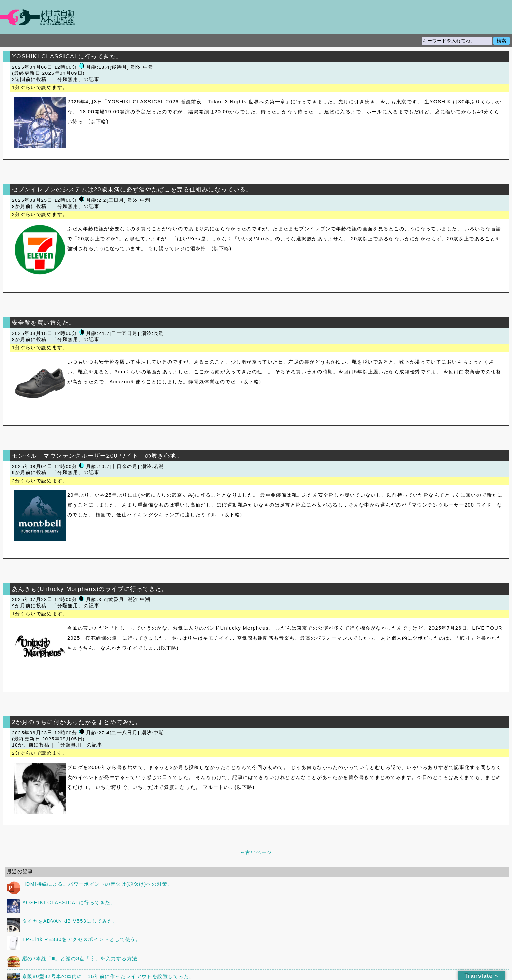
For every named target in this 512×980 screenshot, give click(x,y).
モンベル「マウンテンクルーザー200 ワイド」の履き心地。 (97, 456)
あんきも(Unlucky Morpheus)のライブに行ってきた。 (90, 589)
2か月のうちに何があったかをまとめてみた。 (77, 722)
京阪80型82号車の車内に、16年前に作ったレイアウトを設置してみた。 (108, 976)
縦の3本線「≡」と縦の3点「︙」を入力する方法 (80, 958)
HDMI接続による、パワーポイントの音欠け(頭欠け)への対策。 (97, 884)
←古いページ (256, 852)
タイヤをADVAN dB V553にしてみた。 (70, 921)
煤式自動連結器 (256, 17)
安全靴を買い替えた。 (43, 323)
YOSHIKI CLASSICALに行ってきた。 (67, 56)
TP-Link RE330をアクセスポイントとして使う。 (82, 939)
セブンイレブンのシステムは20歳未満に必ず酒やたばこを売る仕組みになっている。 (132, 189)
